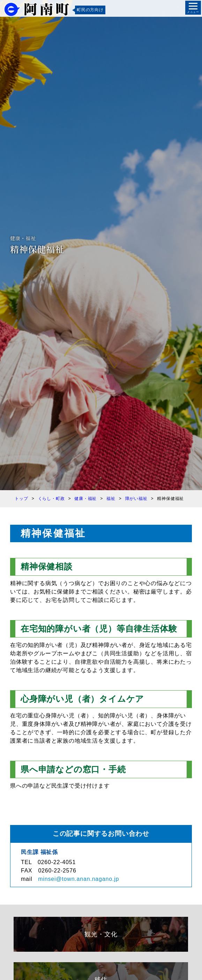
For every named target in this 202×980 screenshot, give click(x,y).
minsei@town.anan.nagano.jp (78, 879)
